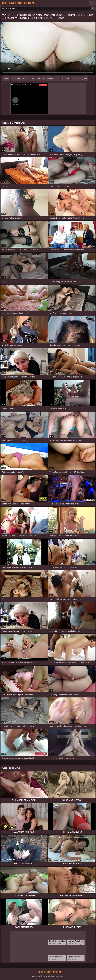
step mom (16, 78)
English (92, 3)
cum (38, 78)
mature (6, 78)
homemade (48, 78)
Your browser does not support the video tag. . (48, 48)
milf (25, 78)
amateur (65, 78)
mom (32, 78)
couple (75, 78)
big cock (84, 78)
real (57, 78)
